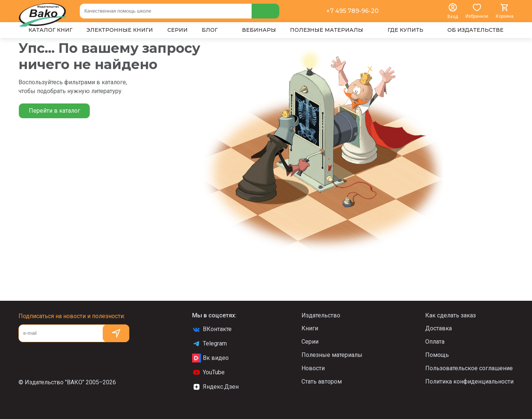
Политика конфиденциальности (469, 381)
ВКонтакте (212, 329)
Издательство (321, 315)
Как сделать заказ (451, 315)
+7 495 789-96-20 (352, 11)
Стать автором (322, 381)
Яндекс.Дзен (215, 387)
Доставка (439, 328)
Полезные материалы (332, 355)
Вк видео (210, 358)
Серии (310, 342)
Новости (313, 368)
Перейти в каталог (54, 111)
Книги (310, 328)
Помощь (437, 355)
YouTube (208, 372)
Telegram (209, 344)
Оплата (435, 342)
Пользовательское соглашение (469, 368)
